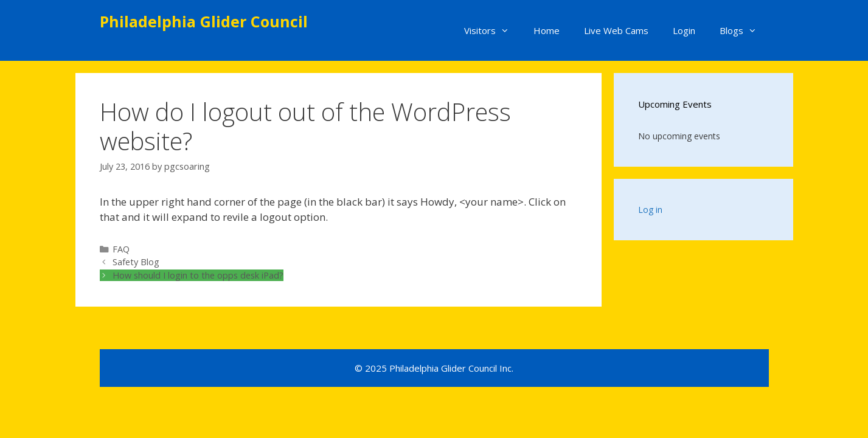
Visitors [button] (493, 30)
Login (684, 30)
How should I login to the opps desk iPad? (198, 275)
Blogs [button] (744, 30)
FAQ (121, 249)
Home (547, 30)
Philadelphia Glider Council (204, 21)
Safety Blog (136, 262)
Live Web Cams (616, 30)
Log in (650, 210)
